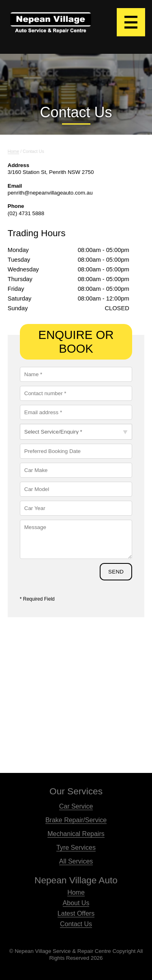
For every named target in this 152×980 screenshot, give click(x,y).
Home (76, 892)
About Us (76, 903)
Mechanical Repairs (76, 834)
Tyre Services (76, 848)
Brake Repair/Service (76, 820)
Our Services (76, 791)
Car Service (76, 806)
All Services (76, 861)
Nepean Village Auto (76, 880)
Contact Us (76, 924)
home (13, 151)
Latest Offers (76, 913)
